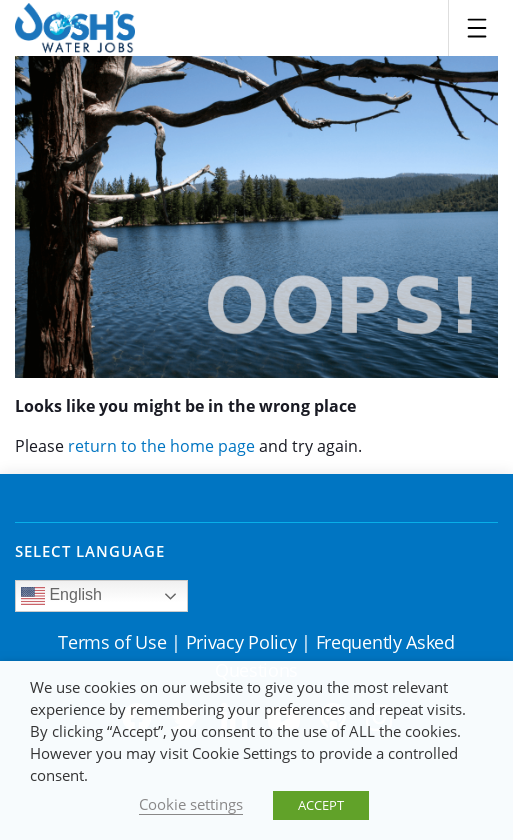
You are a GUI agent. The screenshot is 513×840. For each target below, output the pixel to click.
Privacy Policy (241, 642)
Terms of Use (112, 642)
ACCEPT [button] (321, 805)
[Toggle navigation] (477, 28)
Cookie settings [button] (191, 804)
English (61, 596)
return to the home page (161, 446)
